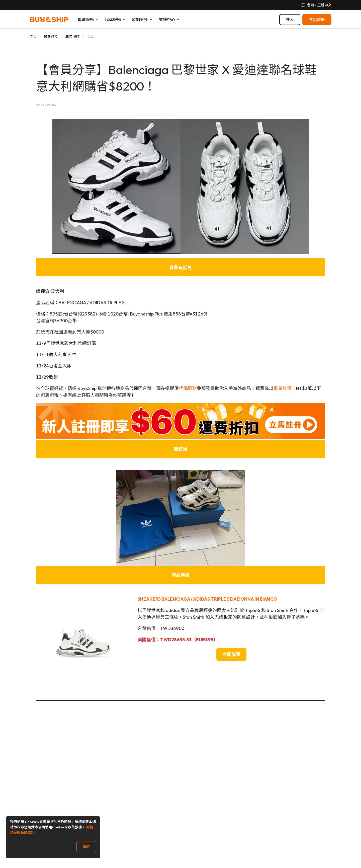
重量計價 (283, 388)
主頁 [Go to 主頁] (33, 37)
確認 (86, 846)
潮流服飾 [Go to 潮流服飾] (72, 37)
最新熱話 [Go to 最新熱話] (51, 37)
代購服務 (188, 388)
